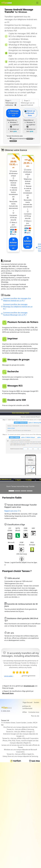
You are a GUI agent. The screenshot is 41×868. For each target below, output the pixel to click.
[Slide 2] (17, 491)
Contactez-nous (34, 712)
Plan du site (35, 716)
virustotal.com (29, 686)
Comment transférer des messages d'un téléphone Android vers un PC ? (16, 299)
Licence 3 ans (28, 242)
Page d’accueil (28, 702)
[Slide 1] (11, 491)
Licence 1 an (13, 244)
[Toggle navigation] (37, 3)
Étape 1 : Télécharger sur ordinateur (11, 103)
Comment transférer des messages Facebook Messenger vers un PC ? (14, 314)
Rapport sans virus (12, 511)
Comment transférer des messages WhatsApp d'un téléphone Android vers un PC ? (17, 307)
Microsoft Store (8, 693)
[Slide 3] (24, 491)
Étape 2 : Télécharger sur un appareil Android (28, 103)
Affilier (25, 712)
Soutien (37, 702)
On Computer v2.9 (13, 113)
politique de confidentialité (27, 707)
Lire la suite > (9, 676)
